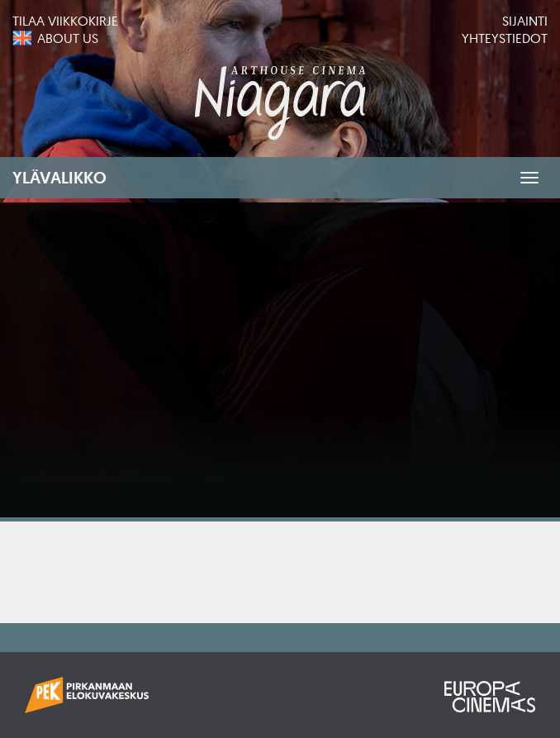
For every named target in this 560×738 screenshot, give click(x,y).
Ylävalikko (59, 178)
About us (68, 38)
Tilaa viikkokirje (65, 21)
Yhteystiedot (505, 38)
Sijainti (525, 21)
